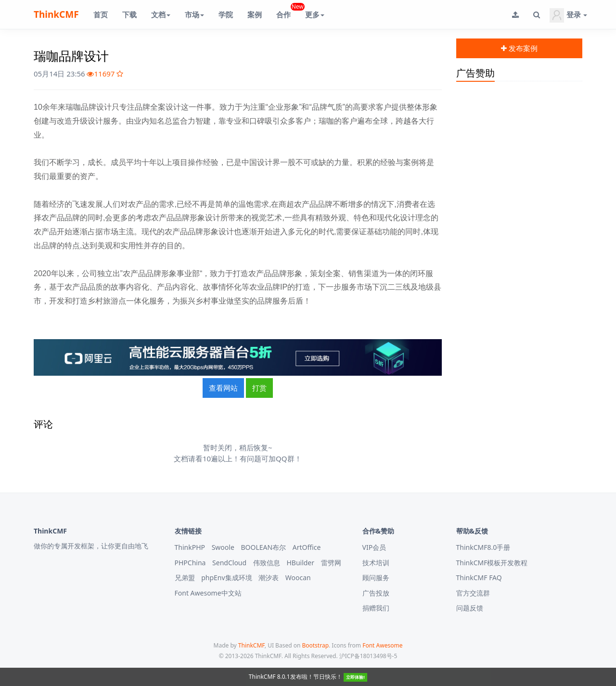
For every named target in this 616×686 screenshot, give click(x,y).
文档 (161, 14)
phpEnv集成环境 (226, 578)
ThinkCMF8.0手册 (483, 547)
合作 (287, 11)
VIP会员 (374, 547)
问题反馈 (470, 608)
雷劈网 (331, 563)
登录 (568, 15)
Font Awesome (382, 645)
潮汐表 (269, 578)
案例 (255, 14)
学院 (226, 14)
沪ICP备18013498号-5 (368, 656)
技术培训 (376, 563)
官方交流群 (473, 593)
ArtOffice (307, 547)
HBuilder (300, 563)
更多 (315, 14)
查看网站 (223, 388)
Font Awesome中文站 (208, 593)
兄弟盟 (185, 578)
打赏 (259, 388)
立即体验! (355, 677)
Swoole (223, 547)
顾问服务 (376, 578)
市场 (194, 14)
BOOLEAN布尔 (263, 547)
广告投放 (376, 593)
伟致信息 (267, 563)
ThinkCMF (56, 14)
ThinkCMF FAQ (479, 578)
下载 (129, 14)
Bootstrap (315, 645)
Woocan (298, 578)
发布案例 (519, 48)
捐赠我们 (376, 608)
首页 (101, 14)
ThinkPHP (190, 547)
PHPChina (190, 563)
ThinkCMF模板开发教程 (492, 563)
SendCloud (229, 563)
